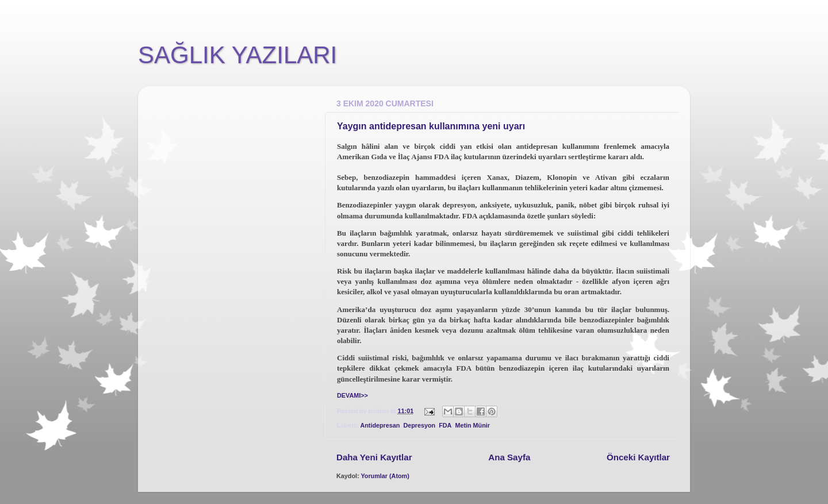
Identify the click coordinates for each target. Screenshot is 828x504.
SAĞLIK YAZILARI (237, 55)
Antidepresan (380, 425)
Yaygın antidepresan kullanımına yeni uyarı (431, 126)
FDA (445, 425)
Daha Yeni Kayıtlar (374, 457)
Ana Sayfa (509, 457)
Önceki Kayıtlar (638, 457)
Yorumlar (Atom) (385, 476)
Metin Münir (472, 425)
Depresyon (419, 425)
